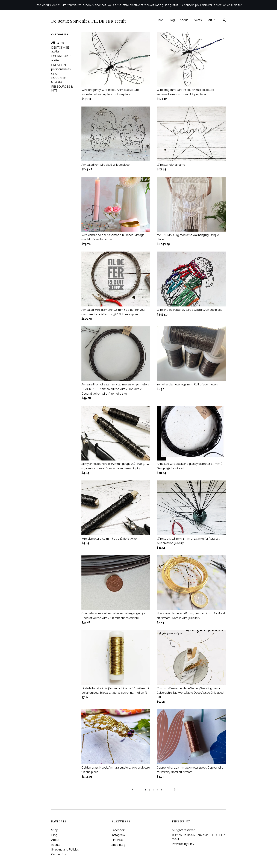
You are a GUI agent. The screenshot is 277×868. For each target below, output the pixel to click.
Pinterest (117, 840)
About (184, 20)
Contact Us (59, 854)
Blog (172, 20)
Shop (160, 20)
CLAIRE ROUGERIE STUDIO (58, 78)
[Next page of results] (175, 789)
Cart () (212, 20)
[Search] (224, 20)
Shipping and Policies (65, 850)
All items (58, 43)
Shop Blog (118, 845)
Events (197, 20)
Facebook (118, 830)
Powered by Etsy (183, 844)
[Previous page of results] (133, 789)
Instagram (118, 835)
